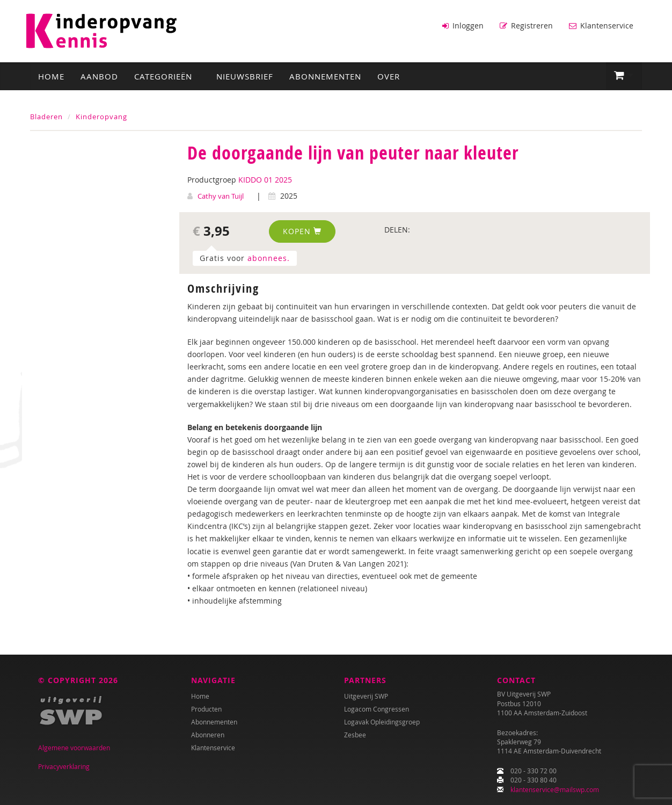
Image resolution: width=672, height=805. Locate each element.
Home (51, 76)
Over (389, 76)
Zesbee (355, 735)
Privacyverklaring (64, 766)
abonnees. (269, 257)
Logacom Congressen (377, 709)
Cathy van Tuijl (221, 195)
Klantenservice (601, 26)
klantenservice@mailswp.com (555, 789)
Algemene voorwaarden (74, 748)
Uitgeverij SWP (366, 696)
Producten (206, 709)
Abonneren (208, 735)
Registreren (526, 26)
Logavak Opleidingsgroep (382, 722)
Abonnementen (325, 76)
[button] (624, 75)
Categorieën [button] (167, 76)
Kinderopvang (101, 116)
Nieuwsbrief (245, 76)
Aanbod (99, 76)
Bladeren (46, 116)
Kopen (302, 230)
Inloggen (463, 26)
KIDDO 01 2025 (265, 179)
